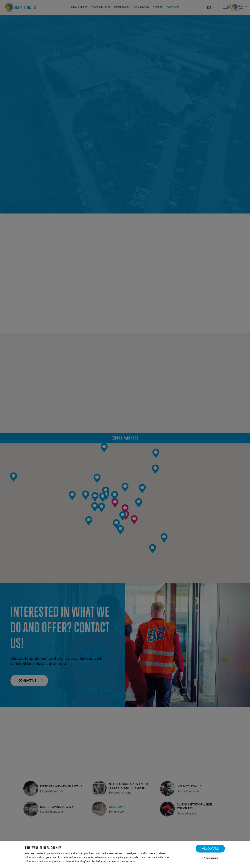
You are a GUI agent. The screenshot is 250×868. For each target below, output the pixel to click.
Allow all (210, 848)
